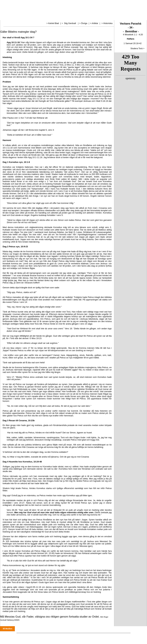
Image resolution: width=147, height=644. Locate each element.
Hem (7, 17)
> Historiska (107, 23)
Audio (125, 17)
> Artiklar (94, 23)
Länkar (116, 17)
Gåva (134, 17)
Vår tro (16, 17)
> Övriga (84, 23)
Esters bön (88, 17)
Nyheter (26, 17)
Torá (36, 17)
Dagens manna (47, 17)
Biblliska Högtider (104, 636)
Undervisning (62, 17)
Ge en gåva (129, 636)
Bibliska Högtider (103, 17)
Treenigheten (75, 17)
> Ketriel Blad (53, 23)
